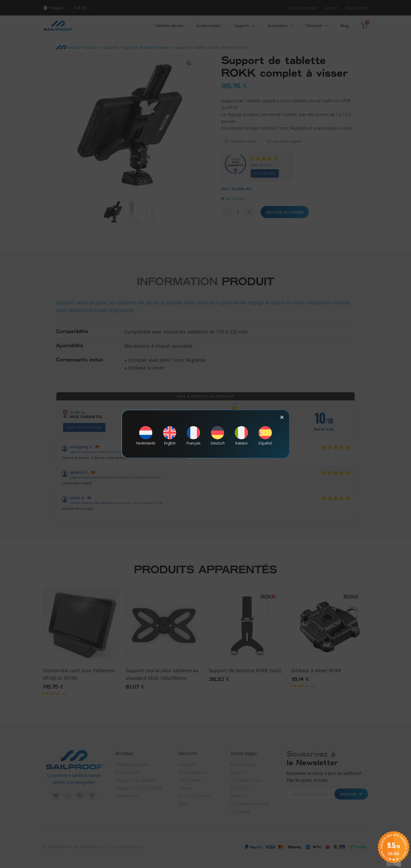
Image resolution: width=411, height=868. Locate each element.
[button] (282, 417)
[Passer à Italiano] (241, 436)
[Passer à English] (170, 436)
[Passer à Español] (265, 436)
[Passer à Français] (193, 436)
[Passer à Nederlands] (146, 436)
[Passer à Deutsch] (218, 436)
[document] (206, 434)
